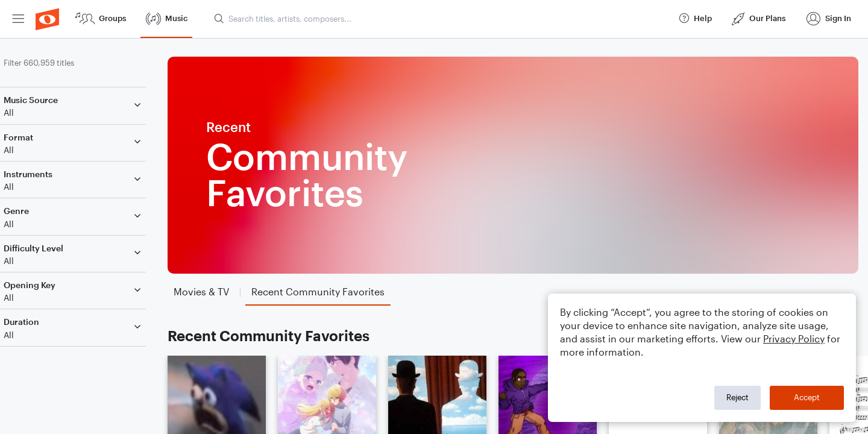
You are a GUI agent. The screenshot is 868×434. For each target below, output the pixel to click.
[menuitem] (18, 19)
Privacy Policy (794, 338)
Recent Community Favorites (284, 335)
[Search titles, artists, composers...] (441, 19)
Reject (737, 397)
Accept (807, 397)
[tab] (217, 292)
